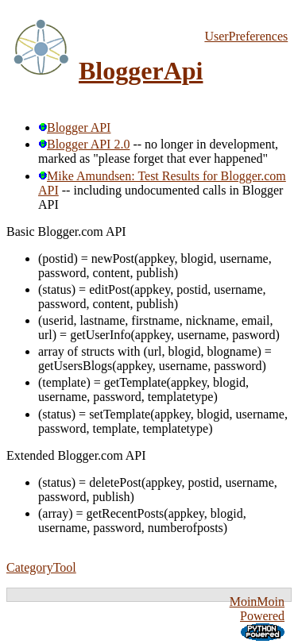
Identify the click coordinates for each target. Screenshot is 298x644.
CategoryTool (41, 567)
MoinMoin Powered (257, 609)
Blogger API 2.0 (84, 144)
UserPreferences (246, 36)
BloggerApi (141, 71)
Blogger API (74, 127)
